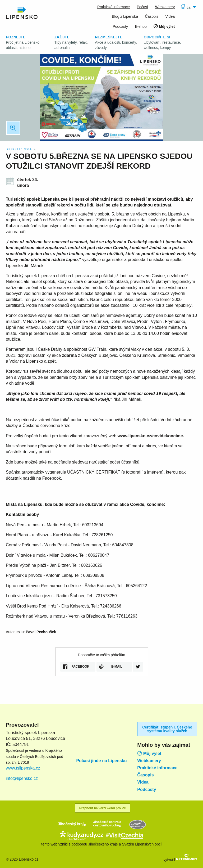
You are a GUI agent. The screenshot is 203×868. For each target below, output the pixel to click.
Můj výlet (149, 753)
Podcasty (147, 790)
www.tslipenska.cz (23, 768)
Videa (143, 782)
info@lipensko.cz (22, 778)
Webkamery (149, 761)
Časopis (145, 775)
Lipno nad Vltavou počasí (102, 736)
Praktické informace (157, 768)
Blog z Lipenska (19, 149)
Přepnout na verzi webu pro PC (103, 808)
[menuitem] (187, 7)
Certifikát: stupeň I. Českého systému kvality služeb (167, 729)
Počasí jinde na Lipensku (101, 761)
